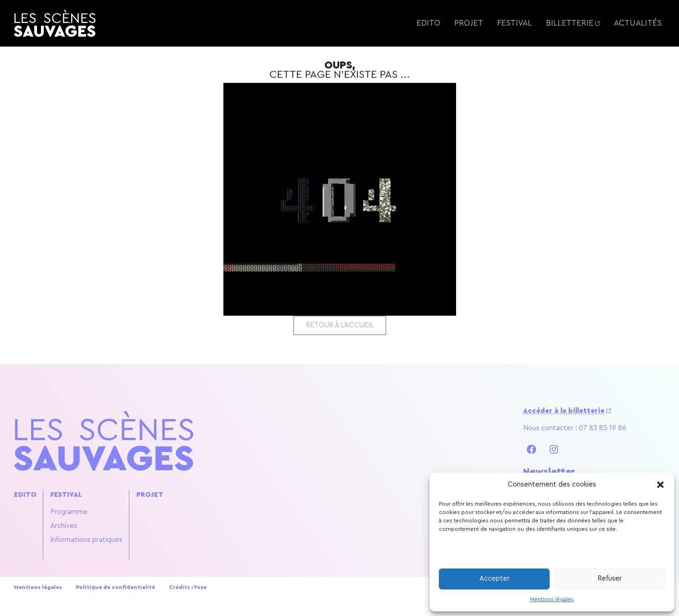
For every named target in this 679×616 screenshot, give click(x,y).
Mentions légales (552, 599)
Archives (64, 526)
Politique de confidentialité (115, 587)
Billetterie (570, 23)
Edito (428, 23)
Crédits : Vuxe (188, 587)
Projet (469, 23)
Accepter (494, 579)
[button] (660, 485)
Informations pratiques (86, 540)
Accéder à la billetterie (564, 411)
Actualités (638, 23)
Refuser (610, 579)
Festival (514, 23)
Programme (69, 512)
